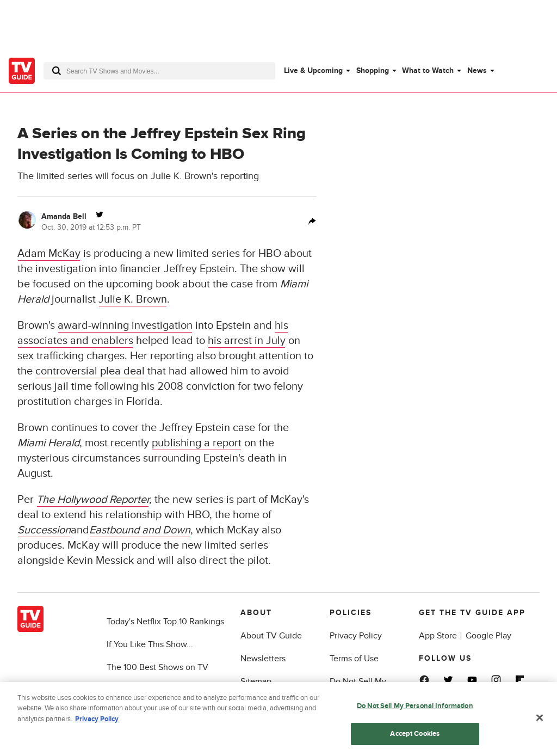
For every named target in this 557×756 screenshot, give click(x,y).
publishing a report (197, 443)
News (477, 70)
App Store (438, 636)
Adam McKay (49, 254)
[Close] (540, 720)
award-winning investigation (125, 325)
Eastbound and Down (140, 530)
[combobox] (159, 71)
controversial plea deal (90, 371)
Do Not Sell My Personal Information (415, 708)
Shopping (373, 70)
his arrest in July (247, 341)
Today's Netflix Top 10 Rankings (165, 622)
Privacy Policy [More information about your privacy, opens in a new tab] (97, 721)
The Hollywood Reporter (93, 500)
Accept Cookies (415, 735)
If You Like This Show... (150, 644)
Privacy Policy (356, 636)
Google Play (488, 636)
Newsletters (263, 659)
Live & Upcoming (313, 70)
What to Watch (428, 70)
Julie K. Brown (133, 299)
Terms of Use (354, 659)
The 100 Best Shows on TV (157, 667)
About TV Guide (271, 636)
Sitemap (256, 681)
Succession (44, 530)
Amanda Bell (64, 216)
